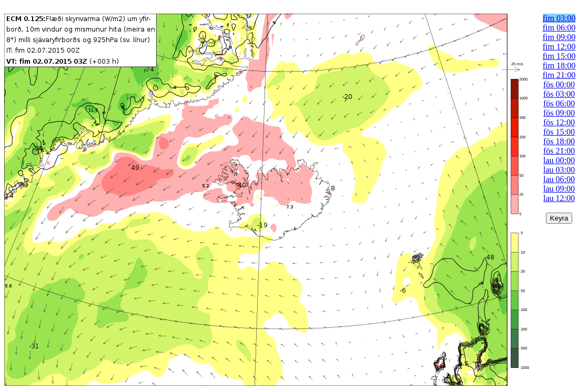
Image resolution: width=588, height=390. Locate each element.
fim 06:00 (559, 28)
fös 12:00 (559, 122)
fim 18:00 (559, 66)
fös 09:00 (559, 113)
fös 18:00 (559, 141)
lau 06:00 (559, 179)
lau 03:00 (559, 170)
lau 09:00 (559, 189)
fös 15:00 (559, 132)
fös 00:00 (559, 84)
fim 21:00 (559, 75)
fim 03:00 (559, 18)
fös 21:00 (559, 151)
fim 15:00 (559, 56)
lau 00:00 (559, 160)
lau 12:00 (559, 198)
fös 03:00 (559, 94)
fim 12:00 (559, 47)
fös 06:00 (559, 103)
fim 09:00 (559, 37)
